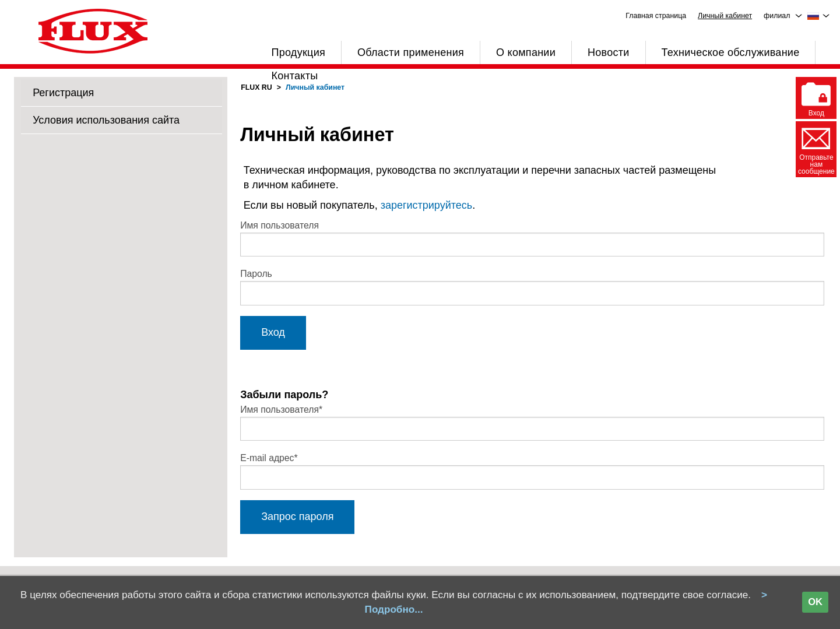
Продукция (298, 52)
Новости (609, 52)
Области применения (411, 52)
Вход (273, 332)
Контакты (294, 76)
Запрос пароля (297, 516)
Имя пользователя (280, 225)
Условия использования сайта (106, 120)
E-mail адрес (269, 458)
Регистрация (63, 93)
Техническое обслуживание (731, 52)
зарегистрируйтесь (427, 205)
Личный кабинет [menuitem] (725, 16)
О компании (526, 52)
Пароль (256, 274)
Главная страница (656, 16)
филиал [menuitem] (777, 16)
